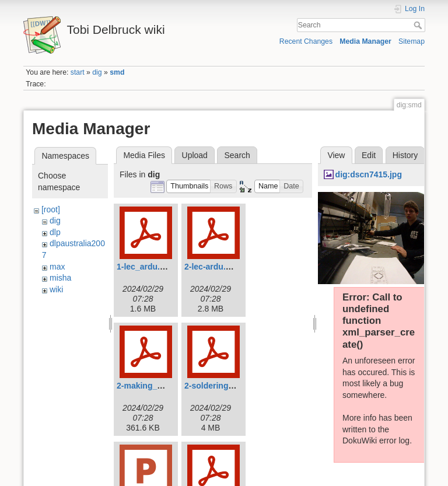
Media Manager (365, 41)
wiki (56, 289)
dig (97, 72)
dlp (55, 232)
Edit (369, 155)
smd (117, 72)
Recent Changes (306, 41)
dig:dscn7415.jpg (369, 174)
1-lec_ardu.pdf (145, 267)
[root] (51, 209)
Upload (195, 155)
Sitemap (412, 41)
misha (60, 278)
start (78, 72)
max (57, 267)
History (405, 155)
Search (419, 25)
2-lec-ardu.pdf (211, 267)
